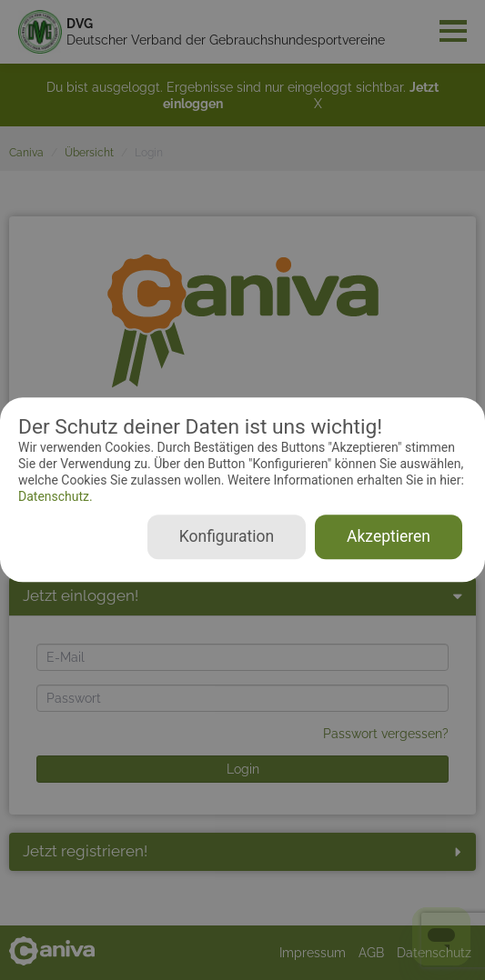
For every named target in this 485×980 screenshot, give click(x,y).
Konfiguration (227, 537)
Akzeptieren (389, 537)
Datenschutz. (56, 496)
